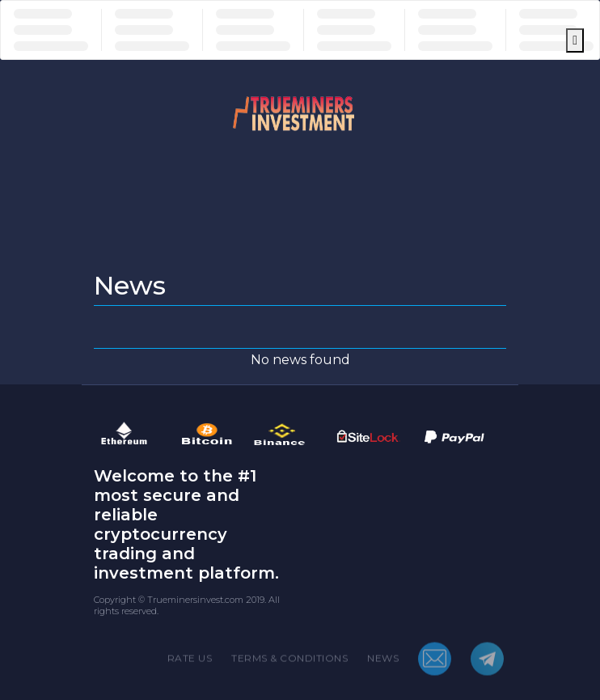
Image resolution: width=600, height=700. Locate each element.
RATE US (190, 663)
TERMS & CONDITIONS (289, 663)
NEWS (383, 663)
